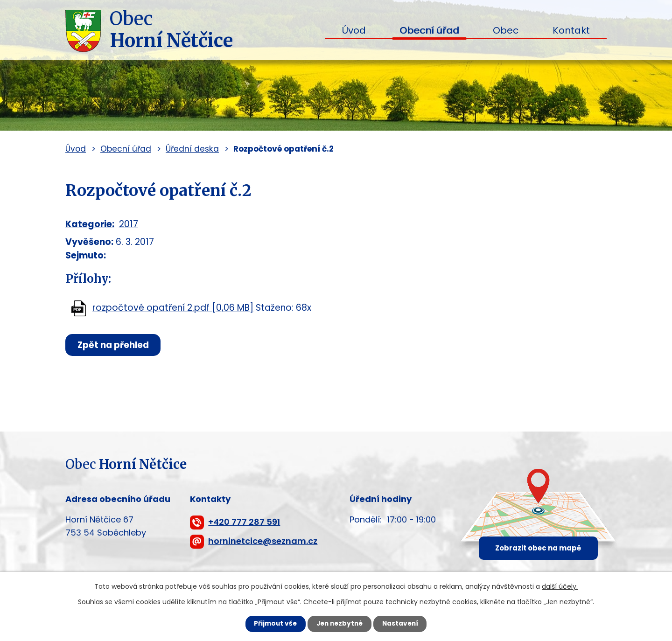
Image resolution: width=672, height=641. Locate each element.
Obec (506, 30)
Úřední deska (192, 149)
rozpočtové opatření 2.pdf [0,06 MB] (173, 308)
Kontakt (571, 30)
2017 (129, 224)
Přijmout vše (271, 624)
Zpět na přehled (115, 345)
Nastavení (404, 624)
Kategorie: (90, 224)
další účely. (560, 586)
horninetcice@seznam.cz (263, 541)
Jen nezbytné (339, 624)
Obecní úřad (429, 30)
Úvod (354, 30)
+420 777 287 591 (244, 522)
